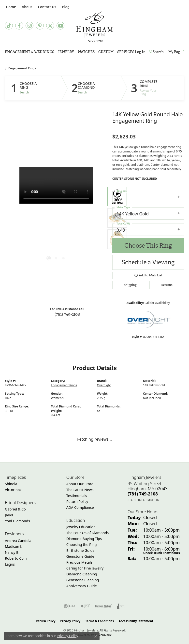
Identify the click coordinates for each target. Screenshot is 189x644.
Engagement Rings (22, 68)
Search (24, 92)
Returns (167, 285)
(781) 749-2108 (67, 314)
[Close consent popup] (96, 636)
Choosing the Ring (82, 545)
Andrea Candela (18, 541)
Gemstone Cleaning (83, 580)
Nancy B (12, 552)
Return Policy (77, 502)
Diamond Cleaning (82, 574)
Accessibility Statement (136, 621)
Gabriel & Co (15, 509)
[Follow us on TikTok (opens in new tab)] (9, 26)
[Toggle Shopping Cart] (176, 52)
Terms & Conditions (100, 621)
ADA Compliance (80, 507)
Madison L (13, 547)
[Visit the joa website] (121, 606)
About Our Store (80, 484)
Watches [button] (86, 52)
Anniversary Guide (82, 586)
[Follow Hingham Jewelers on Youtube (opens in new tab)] (60, 26)
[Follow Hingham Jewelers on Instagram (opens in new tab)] (29, 26)
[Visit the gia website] (70, 606)
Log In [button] (140, 53)
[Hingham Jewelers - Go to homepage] (94, 27)
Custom (106, 52)
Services (126, 52)
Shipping (130, 285)
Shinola (11, 484)
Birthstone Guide (80, 550)
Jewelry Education (81, 527)
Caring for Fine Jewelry (85, 568)
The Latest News (80, 490)
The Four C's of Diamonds (88, 533)
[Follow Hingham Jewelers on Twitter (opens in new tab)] (50, 26)
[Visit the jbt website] (85, 606)
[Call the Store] (143, 494)
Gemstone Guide (80, 556)
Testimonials (77, 496)
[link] (10, 7)
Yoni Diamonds (17, 521)
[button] (26, 7)
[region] (56, 218)
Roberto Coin (16, 558)
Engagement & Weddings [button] (29, 52)
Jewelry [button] (66, 52)
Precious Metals (79, 562)
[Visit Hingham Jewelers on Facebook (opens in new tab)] (19, 26)
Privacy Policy (70, 621)
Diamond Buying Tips (84, 539)
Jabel (9, 515)
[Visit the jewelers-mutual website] (103, 606)
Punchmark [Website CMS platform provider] (103, 635)
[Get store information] (143, 500)
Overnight (104, 385)
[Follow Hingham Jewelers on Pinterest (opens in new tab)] (40, 26)
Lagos (10, 564)
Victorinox (13, 490)
